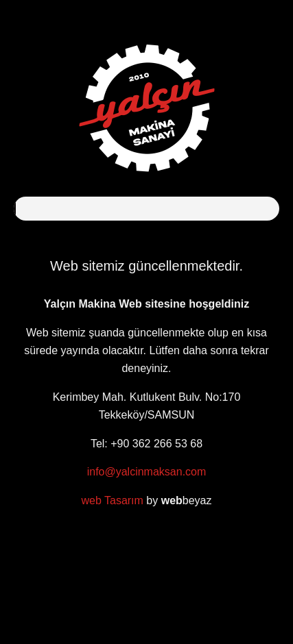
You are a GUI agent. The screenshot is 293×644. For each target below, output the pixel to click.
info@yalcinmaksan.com (147, 472)
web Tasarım (112, 500)
